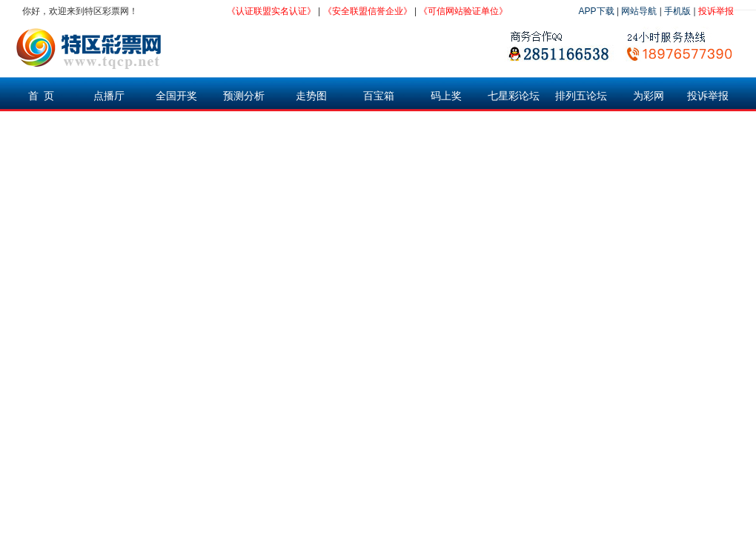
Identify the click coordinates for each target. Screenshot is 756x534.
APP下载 (597, 11)
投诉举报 (716, 11)
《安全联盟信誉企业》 (368, 11)
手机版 (677, 11)
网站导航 (639, 11)
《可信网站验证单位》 (463, 11)
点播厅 (109, 96)
